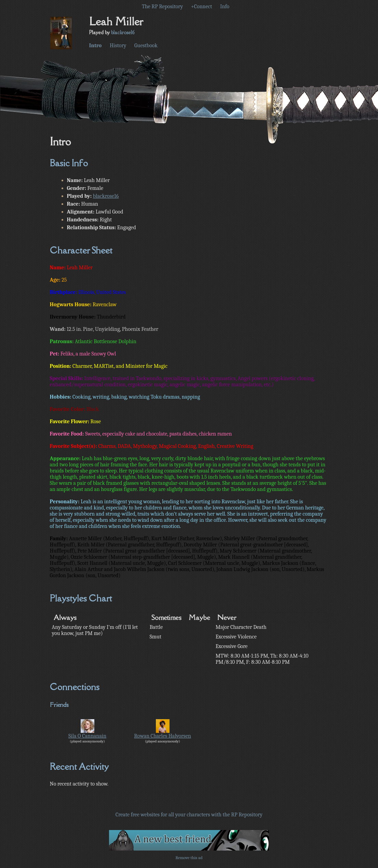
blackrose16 (123, 32)
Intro (96, 46)
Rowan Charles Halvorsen (163, 736)
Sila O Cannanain (87, 736)
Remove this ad (189, 858)
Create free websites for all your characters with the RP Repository (189, 815)
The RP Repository (162, 7)
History (118, 46)
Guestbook (146, 46)
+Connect (202, 7)
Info (225, 7)
